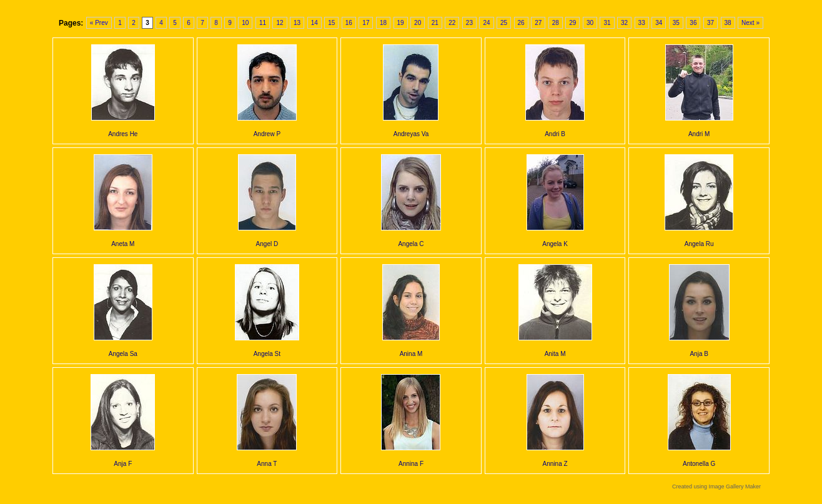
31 (607, 23)
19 (401, 23)
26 (521, 23)
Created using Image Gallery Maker (716, 487)
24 (486, 23)
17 (366, 23)
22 (452, 23)
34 (659, 23)
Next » (750, 23)
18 (383, 23)
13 (297, 23)
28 (556, 23)
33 (642, 23)
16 (349, 23)
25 (504, 23)
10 (245, 23)
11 (263, 23)
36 (693, 23)
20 (418, 23)
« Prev (99, 23)
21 (435, 23)
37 (711, 23)
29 (572, 23)
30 (590, 23)
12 (280, 23)
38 (728, 23)
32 (624, 23)
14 (314, 23)
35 (676, 23)
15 (331, 23)
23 (469, 23)
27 (538, 23)
